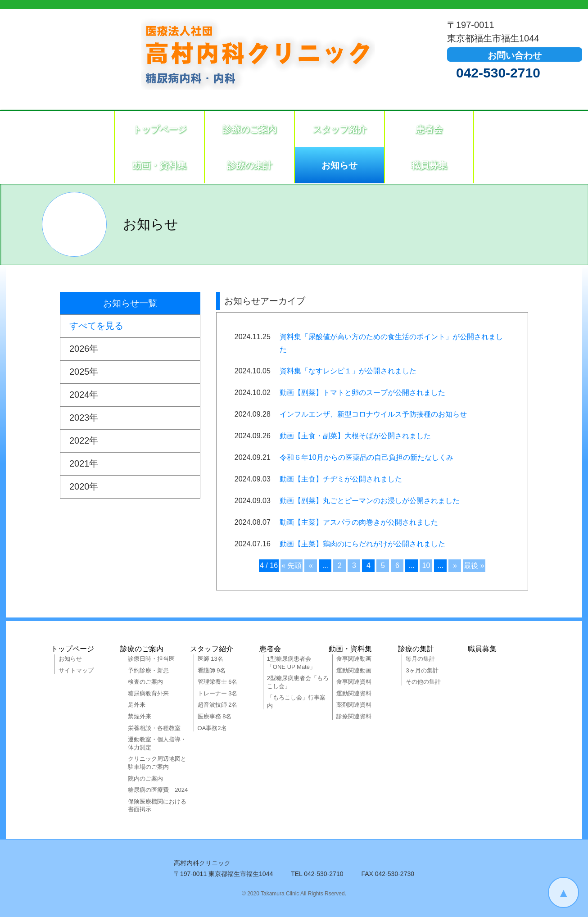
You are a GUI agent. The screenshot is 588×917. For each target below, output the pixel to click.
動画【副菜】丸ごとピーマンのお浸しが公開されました (370, 501)
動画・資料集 (159, 165)
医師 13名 (210, 659)
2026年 (84, 349)
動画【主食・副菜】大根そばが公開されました (355, 436)
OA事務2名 (212, 728)
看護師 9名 (212, 670)
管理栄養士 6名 (218, 682)
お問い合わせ (515, 55)
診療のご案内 (249, 129)
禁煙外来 (140, 716)
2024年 (84, 395)
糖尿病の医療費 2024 (158, 790)
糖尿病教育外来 (148, 693)
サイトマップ (76, 670)
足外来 (137, 705)
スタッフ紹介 (339, 129)
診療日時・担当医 (151, 659)
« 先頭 (292, 565)
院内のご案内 (145, 779)
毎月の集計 (420, 659)
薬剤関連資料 (354, 705)
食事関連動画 (354, 659)
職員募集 (429, 165)
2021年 (84, 464)
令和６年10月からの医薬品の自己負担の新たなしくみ (366, 457)
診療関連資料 (354, 716)
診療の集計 (249, 165)
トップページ (159, 129)
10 (426, 565)
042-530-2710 (498, 73)
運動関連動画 (354, 670)
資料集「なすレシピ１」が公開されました (348, 371)
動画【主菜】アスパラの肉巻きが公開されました (359, 522)
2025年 (84, 372)
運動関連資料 (354, 693)
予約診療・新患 (148, 670)
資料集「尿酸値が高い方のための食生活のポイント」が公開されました (391, 343)
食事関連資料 (354, 682)
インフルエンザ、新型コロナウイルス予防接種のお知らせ (373, 414)
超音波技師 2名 (218, 705)
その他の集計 (423, 682)
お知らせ (339, 165)
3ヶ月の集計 (422, 670)
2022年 (84, 441)
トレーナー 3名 (218, 693)
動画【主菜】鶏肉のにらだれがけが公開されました (362, 544)
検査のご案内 (145, 682)
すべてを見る (96, 326)
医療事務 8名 (215, 716)
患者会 (429, 129)
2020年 (84, 487)
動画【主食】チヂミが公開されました (341, 479)
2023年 (84, 418)
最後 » (474, 565)
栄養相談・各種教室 (154, 728)
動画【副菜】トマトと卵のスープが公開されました (362, 393)
